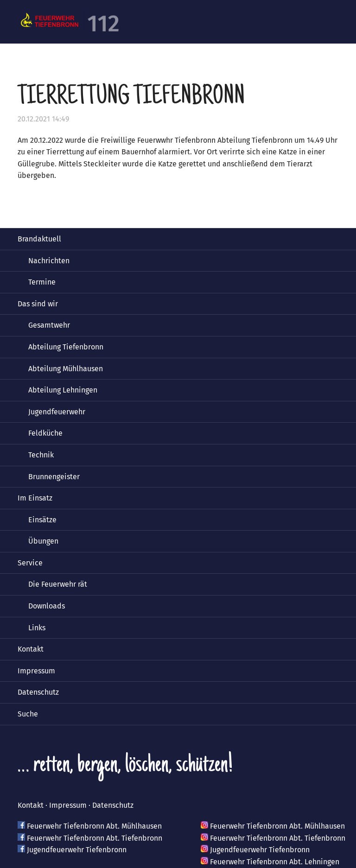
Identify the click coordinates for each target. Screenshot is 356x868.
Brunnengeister (54, 477)
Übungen (43, 541)
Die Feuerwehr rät (58, 584)
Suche (28, 714)
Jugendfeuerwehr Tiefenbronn (77, 850)
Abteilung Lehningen (63, 390)
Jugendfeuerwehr (57, 412)
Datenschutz (38, 692)
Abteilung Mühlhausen (66, 369)
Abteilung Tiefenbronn (66, 347)
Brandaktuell (39, 239)
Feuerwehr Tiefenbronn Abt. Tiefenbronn (95, 838)
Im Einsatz (35, 498)
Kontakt (31, 649)
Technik (41, 455)
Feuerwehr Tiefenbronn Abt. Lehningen (275, 862)
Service (30, 563)
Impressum (36, 671)
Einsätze (42, 520)
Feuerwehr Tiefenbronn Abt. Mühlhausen (94, 826)
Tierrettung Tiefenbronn (131, 98)
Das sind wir (38, 304)
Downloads (47, 606)
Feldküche (45, 433)
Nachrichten (49, 261)
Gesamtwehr (49, 325)
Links (37, 628)
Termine (42, 282)
